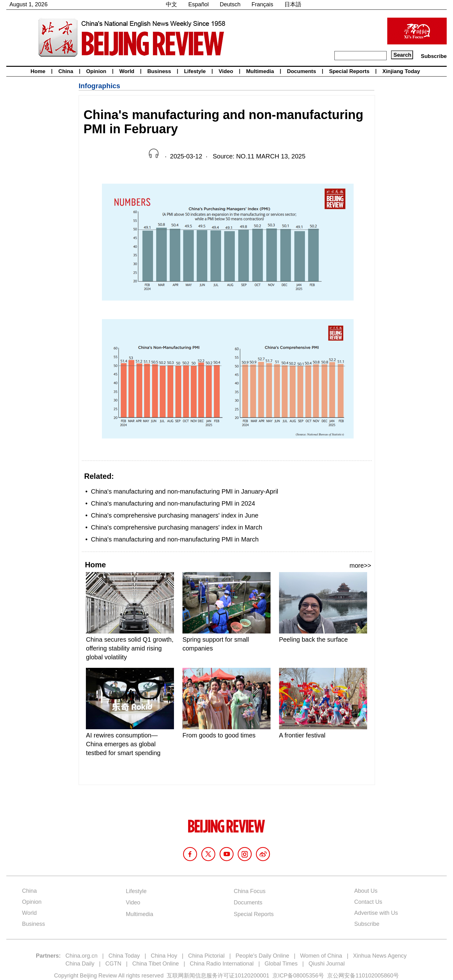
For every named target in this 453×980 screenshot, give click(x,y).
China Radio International (222, 964)
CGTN (113, 964)
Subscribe (434, 56)
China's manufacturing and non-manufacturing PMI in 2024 (173, 503)
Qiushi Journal (327, 964)
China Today (124, 956)
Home (38, 71)
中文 (171, 4)
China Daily (80, 964)
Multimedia (260, 71)
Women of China (321, 956)
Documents (302, 71)
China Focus (250, 891)
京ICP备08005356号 (298, 976)
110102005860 (374, 976)
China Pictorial (206, 956)
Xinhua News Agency (380, 956)
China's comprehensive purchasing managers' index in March (177, 527)
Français (263, 4)
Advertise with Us (376, 913)
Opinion (96, 71)
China (66, 71)
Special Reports (349, 71)
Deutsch (230, 4)
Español (198, 4)
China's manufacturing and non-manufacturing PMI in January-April (185, 491)
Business (159, 71)
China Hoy (164, 956)
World (127, 71)
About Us (366, 891)
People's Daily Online (263, 956)
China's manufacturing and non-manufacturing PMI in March (175, 539)
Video (226, 71)
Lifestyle (195, 71)
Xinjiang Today (401, 71)
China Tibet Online (155, 964)
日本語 (293, 4)
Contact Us (368, 902)
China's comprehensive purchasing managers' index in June (175, 515)
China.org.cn (81, 956)
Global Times (281, 964)
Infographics (99, 86)
